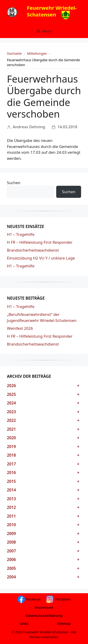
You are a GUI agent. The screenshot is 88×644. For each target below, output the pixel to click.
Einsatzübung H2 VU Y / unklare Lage (41, 258)
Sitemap (64, 623)
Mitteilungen (37, 53)
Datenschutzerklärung (44, 615)
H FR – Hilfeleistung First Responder (40, 242)
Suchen (14, 183)
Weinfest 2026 (20, 328)
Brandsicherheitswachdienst (33, 250)
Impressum (44, 607)
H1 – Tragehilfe (21, 234)
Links (24, 623)
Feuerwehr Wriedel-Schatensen (52, 11)
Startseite (14, 53)
